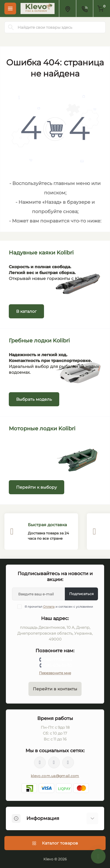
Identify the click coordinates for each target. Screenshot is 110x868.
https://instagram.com (68, 762)
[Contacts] (84, 9)
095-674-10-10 (58, 665)
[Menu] (10, 9)
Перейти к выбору (37, 487)
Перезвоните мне (55, 673)
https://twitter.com (54, 762)
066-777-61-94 (58, 660)
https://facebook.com (40, 762)
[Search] (11, 27)
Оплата (49, 607)
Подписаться (81, 594)
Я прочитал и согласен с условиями (59, 607)
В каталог (26, 311)
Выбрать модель (34, 399)
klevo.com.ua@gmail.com (55, 776)
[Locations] (67, 9)
